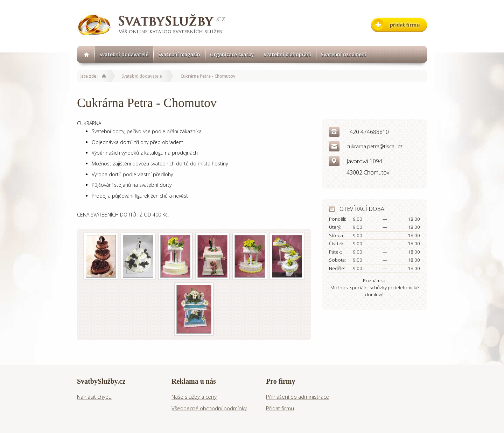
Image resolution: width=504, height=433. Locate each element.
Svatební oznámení (344, 54)
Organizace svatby (232, 54)
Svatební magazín (179, 54)
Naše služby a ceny (194, 397)
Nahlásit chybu (94, 397)
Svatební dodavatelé (124, 54)
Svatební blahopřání (287, 54)
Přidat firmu (280, 408)
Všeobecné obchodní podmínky (209, 408)
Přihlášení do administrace (297, 397)
